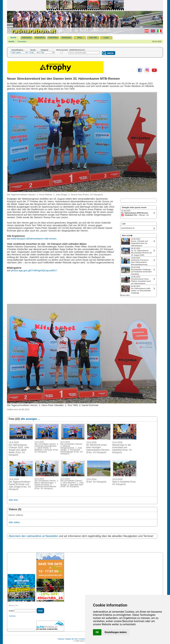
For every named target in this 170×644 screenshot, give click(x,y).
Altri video (14, 522)
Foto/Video (53, 38)
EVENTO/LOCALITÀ (77, 50)
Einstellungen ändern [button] (116, 632)
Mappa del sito (71, 639)
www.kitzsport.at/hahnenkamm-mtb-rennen (34, 239)
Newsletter (22, 41)
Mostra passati (62, 50)
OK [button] (97, 632)
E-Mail (11, 611)
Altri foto (13, 500)
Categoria (44, 50)
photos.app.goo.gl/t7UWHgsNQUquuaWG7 (34, 270)
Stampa (61, 639)
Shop (80, 38)
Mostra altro (125, 295)
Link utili (93, 38)
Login (106, 38)
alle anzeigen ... (30, 419)
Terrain (33, 50)
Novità (13, 38)
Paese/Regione (17, 50)
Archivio (12, 616)
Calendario (27, 38)
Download (66, 38)
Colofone (83, 639)
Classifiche (40, 38)
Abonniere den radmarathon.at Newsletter (33, 536)
